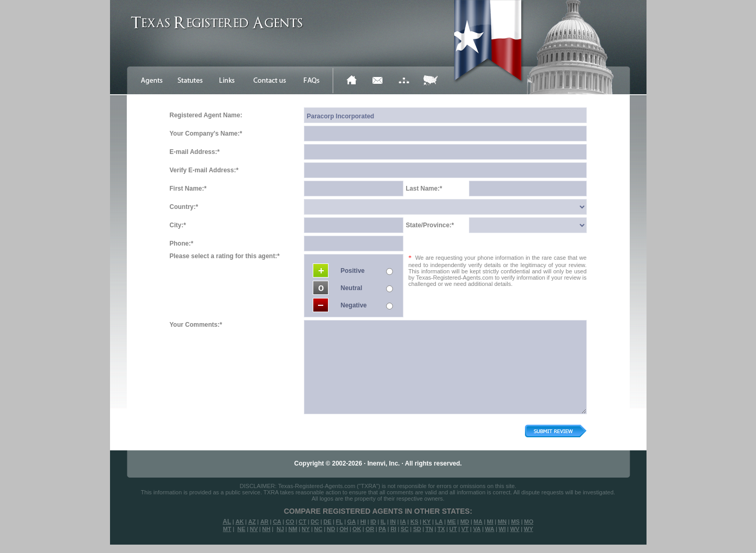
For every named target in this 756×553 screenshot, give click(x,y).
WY (529, 529)
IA (403, 522)
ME (452, 522)
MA (478, 522)
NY (306, 529)
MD (464, 522)
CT (303, 522)
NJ (280, 529)
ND (331, 529)
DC (315, 522)
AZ (252, 522)
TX (441, 529)
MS (515, 522)
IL (383, 522)
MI (490, 522)
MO (529, 522)
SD (417, 529)
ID (373, 522)
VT (465, 529)
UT (453, 529)
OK (357, 529)
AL (227, 522)
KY (427, 522)
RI (393, 529)
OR (370, 529)
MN (502, 522)
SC (405, 529)
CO (290, 522)
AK (239, 522)
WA (490, 529)
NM (293, 529)
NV (254, 529)
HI (363, 522)
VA (477, 529)
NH (266, 529)
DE (327, 522)
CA (277, 522)
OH (344, 529)
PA (382, 529)
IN (393, 522)
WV (515, 529)
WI (502, 529)
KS (414, 522)
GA (352, 522)
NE (241, 529)
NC (318, 529)
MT (227, 529)
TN (429, 529)
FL (339, 522)
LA (439, 522)
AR (265, 522)
